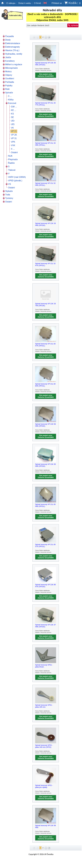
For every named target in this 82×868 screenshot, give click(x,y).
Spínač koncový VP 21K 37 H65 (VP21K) (45, 626)
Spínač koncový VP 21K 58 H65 (45, 826)
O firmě (37, 3)
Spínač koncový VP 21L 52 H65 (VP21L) (45, 184)
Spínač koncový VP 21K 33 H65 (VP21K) (45, 224)
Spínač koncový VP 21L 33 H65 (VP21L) (45, 144)
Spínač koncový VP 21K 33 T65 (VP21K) (45, 305)
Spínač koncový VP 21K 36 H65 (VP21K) (45, 64)
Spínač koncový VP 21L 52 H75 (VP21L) (45, 264)
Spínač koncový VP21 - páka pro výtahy (44, 786)
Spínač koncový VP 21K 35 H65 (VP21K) (45, 465)
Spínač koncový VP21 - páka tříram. (44, 666)
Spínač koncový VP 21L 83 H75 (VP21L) (45, 345)
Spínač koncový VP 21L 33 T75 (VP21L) (45, 104)
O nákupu (11, 3)
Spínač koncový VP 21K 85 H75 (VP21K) (45, 586)
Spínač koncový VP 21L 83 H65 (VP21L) (45, 505)
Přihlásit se (57, 3)
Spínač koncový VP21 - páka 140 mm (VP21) (44, 746)
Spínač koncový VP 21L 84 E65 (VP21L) (45, 385)
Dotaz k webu (25, 3)
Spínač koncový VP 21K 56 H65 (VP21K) (45, 425)
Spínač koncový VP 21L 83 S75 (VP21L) (45, 545)
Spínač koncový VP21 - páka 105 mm (44, 706)
